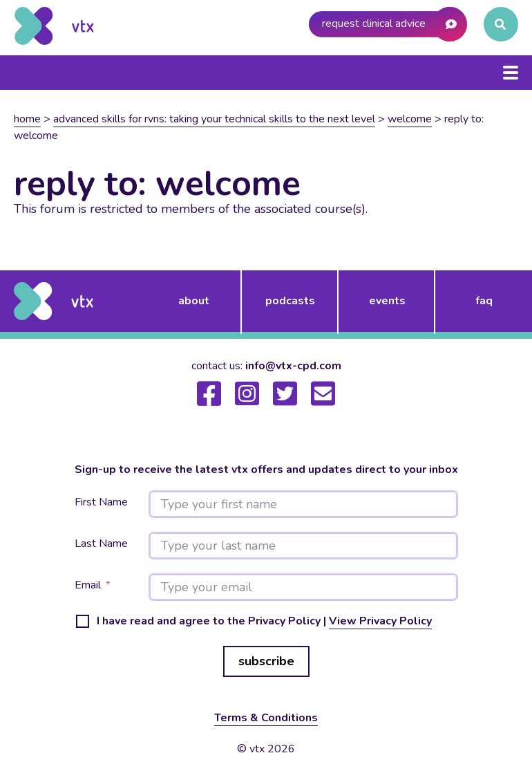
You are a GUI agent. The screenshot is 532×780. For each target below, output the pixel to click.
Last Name (101, 544)
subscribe (266, 661)
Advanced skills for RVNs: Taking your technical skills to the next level (214, 119)
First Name (101, 502)
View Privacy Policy (380, 621)
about (194, 301)
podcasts (290, 301)
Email (88, 585)
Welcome (410, 119)
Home (27, 119)
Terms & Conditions (266, 718)
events (387, 301)
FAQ (484, 301)
